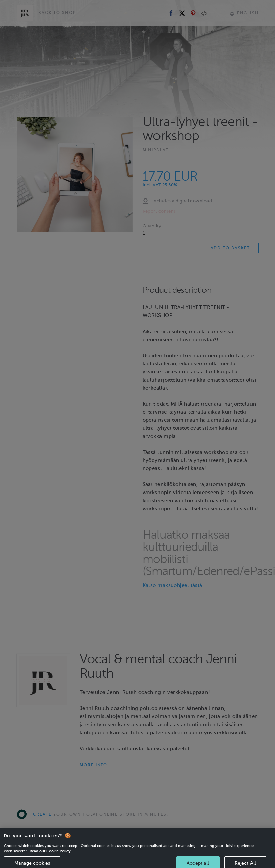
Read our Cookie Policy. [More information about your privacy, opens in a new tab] (51, 858)
